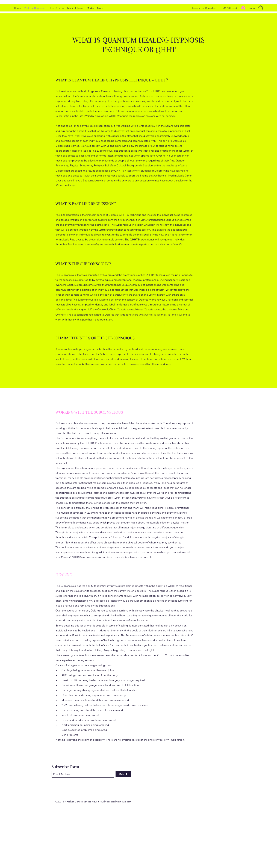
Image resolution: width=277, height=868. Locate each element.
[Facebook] (220, 802)
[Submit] (123, 774)
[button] (261, 8)
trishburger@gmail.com (205, 8)
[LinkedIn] (214, 802)
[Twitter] (209, 802)
